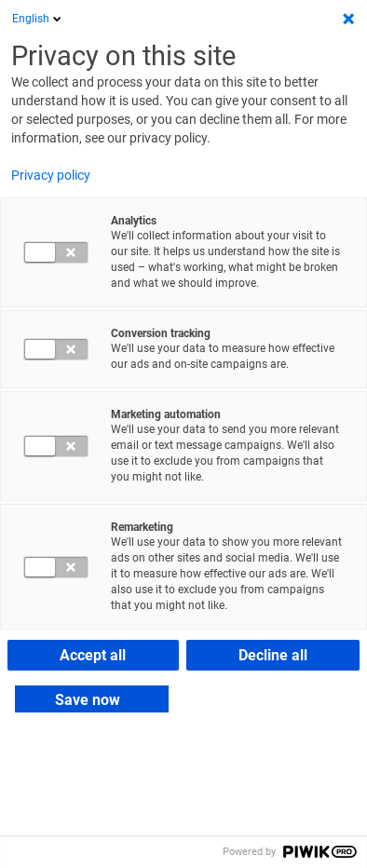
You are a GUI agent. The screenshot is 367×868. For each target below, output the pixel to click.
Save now (88, 700)
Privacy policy (51, 175)
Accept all (93, 655)
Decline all (273, 655)
